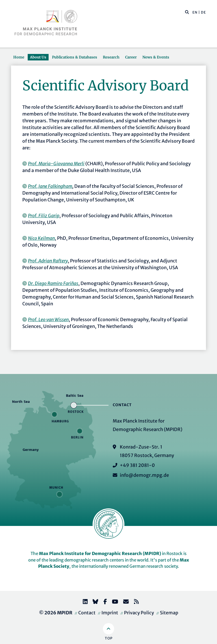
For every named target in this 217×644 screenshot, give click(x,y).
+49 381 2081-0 (137, 465)
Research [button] (111, 57)
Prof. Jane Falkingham (50, 186)
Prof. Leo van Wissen (48, 319)
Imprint (110, 613)
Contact (87, 613)
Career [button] (131, 57)
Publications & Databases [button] (75, 57)
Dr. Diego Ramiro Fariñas (53, 283)
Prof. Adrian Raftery (48, 261)
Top (109, 638)
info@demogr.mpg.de (144, 475)
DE (203, 12)
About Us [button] (38, 57)
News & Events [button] (156, 57)
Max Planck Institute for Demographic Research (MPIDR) (100, 553)
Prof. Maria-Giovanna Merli (56, 164)
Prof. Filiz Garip (44, 216)
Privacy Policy (139, 613)
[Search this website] (184, 12)
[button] (187, 12)
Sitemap (169, 613)
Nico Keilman (41, 238)
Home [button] (19, 57)
